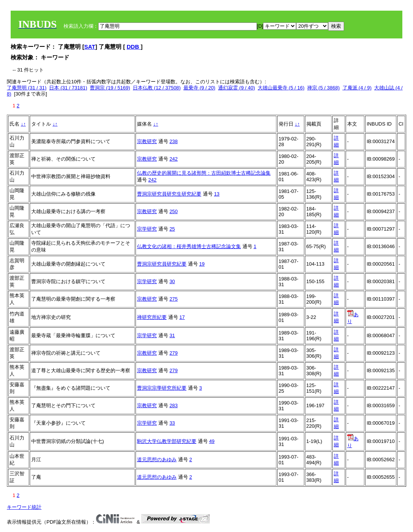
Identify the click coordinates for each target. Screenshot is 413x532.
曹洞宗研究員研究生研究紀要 (169, 194)
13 (217, 194)
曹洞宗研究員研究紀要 (162, 264)
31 (172, 335)
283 (174, 405)
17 (182, 317)
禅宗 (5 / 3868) (323, 88)
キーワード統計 (24, 507)
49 (212, 441)
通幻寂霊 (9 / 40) (237, 88)
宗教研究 (147, 141)
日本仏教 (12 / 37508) (157, 88)
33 (172, 423)
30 (172, 281)
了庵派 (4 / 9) (357, 88)
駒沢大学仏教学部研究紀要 (167, 441)
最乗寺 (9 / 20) (199, 88)
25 (172, 229)
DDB (134, 47)
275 (174, 299)
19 (202, 264)
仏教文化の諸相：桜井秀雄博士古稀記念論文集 (189, 246)
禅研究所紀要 (152, 317)
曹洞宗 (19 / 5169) (110, 88)
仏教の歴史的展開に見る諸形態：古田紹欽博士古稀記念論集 (204, 173)
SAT (90, 47)
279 (174, 353)
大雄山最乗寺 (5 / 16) (281, 88)
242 (174, 159)
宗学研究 (147, 229)
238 (174, 141)
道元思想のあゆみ (157, 460)
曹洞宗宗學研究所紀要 (162, 388)
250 (174, 211)
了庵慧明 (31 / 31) (27, 88)
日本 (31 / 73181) (68, 88)
